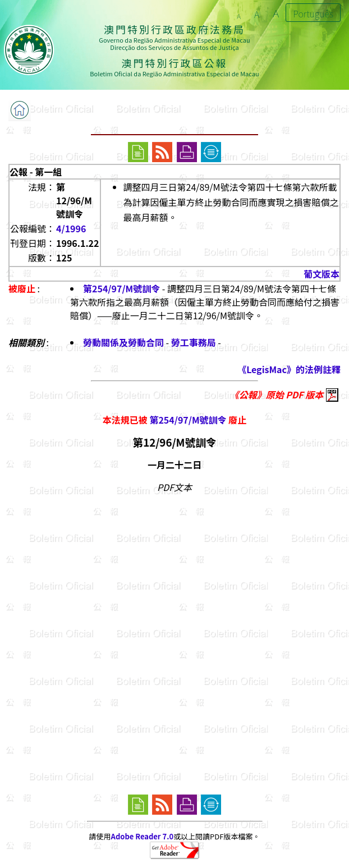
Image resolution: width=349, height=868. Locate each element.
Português (313, 13)
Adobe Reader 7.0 (142, 836)
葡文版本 (322, 274)
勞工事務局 (194, 342)
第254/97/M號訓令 (121, 288)
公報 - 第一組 (36, 172)
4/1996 (71, 228)
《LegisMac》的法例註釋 (289, 369)
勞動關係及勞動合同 (123, 342)
